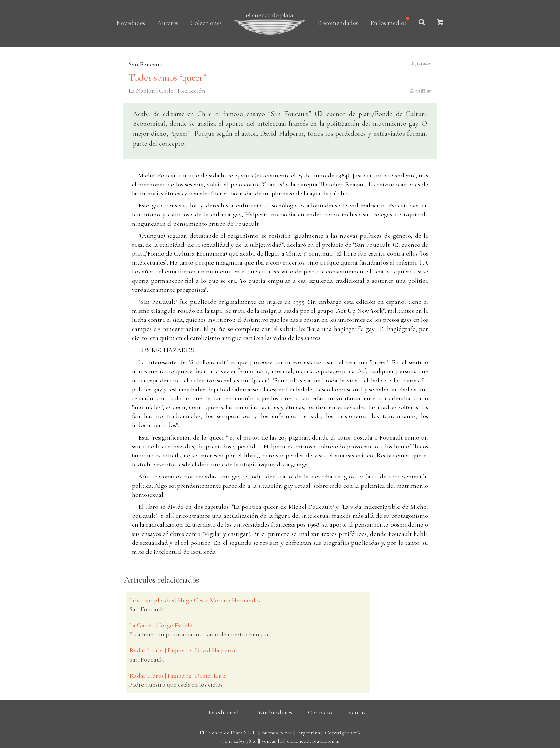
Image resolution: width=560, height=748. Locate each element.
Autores (168, 23)
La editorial (224, 712)
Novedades (131, 23)
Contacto (320, 712)
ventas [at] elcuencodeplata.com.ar (301, 741)
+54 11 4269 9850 (238, 741)
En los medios (388, 23)
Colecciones (206, 23)
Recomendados (338, 23)
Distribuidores (273, 712)
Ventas (357, 712)
